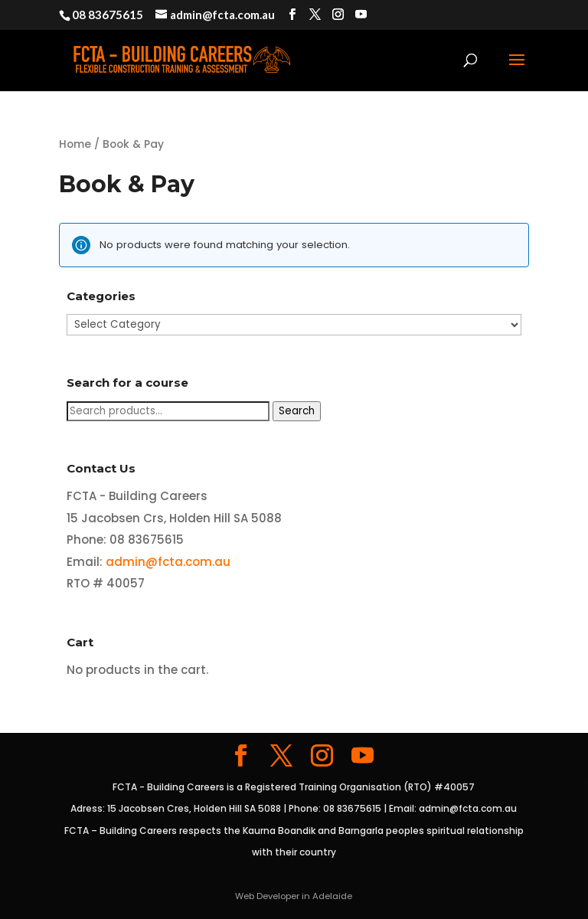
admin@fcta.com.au (168, 562)
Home (75, 144)
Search (297, 411)
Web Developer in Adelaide (294, 896)
